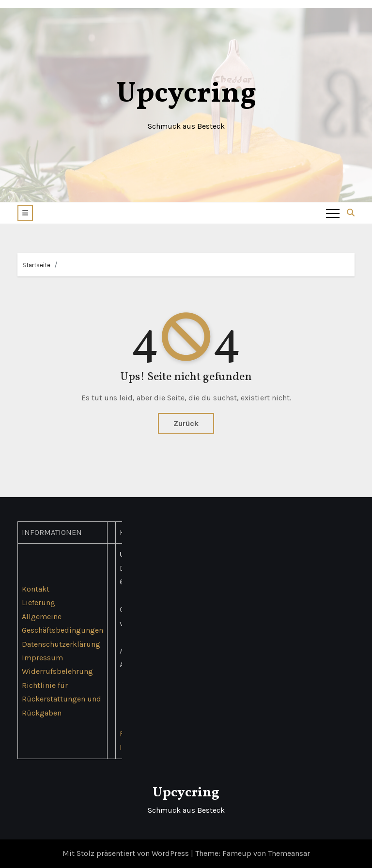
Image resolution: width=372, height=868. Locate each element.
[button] (25, 213)
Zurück (186, 423)
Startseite (36, 265)
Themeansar (289, 853)
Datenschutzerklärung (61, 644)
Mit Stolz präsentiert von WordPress (127, 853)
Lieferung (39, 603)
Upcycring (186, 94)
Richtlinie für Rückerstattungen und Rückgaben (62, 699)
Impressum (42, 658)
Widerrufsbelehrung (57, 672)
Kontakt (36, 589)
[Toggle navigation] (333, 213)
